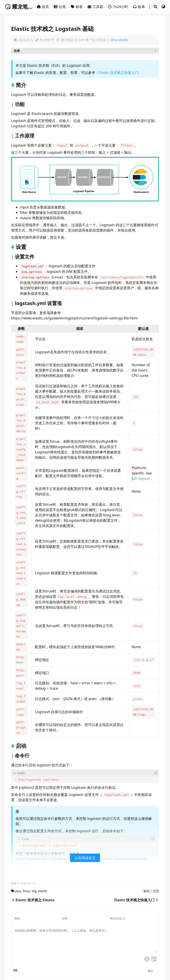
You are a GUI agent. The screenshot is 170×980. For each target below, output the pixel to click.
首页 (43, 7)
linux (114, 40)
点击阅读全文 (85, 857)
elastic (123, 40)
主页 (156, 890)
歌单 (139, 7)
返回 (146, 890)
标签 (77, 7)
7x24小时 (118, 7)
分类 (60, 7)
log (34, 890)
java (18, 890)
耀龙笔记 (19, 7)
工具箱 (96, 7)
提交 (150, 970)
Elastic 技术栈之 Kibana (33, 899)
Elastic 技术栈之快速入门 (119, 73)
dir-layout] (141, 478)
